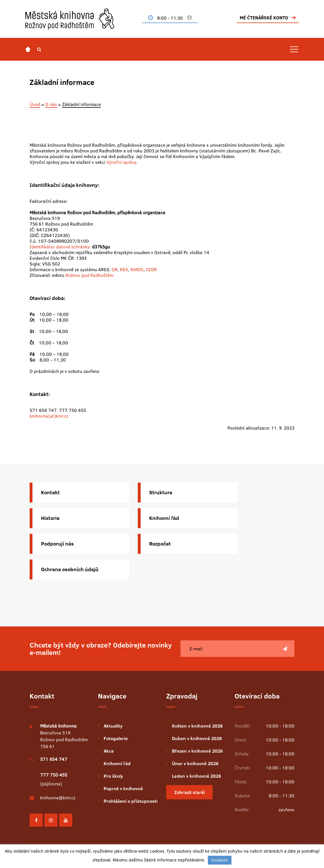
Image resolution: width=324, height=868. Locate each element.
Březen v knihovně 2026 (197, 751)
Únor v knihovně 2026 (195, 763)
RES (124, 269)
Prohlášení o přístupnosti (131, 801)
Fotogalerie (116, 738)
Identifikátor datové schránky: (60, 247)
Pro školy (113, 776)
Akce (109, 751)
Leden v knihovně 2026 (196, 776)
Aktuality (113, 726)
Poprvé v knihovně (123, 789)
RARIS (137, 269)
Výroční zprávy (121, 162)
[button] (39, 49)
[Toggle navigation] (294, 49)
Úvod (35, 104)
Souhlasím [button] (220, 860)
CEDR (151, 269)
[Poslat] (285, 649)
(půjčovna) (54, 779)
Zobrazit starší (189, 792)
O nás (51, 104)
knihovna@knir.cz (58, 798)
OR (115, 269)
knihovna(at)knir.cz (49, 416)
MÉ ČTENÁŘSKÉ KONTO (264, 18)
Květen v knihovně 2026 (197, 726)
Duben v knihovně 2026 (197, 738)
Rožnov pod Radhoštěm (89, 275)
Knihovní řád (117, 763)
